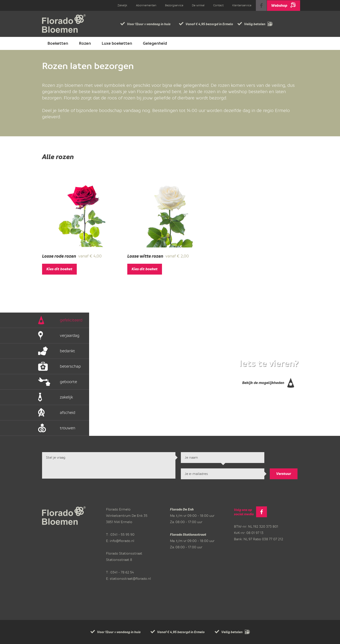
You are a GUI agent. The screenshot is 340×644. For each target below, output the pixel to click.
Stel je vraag (109, 465)
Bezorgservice (174, 5)
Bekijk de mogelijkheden (268, 381)
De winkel (198, 5)
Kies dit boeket (59, 269)
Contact (218, 5)
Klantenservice (242, 5)
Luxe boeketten (117, 43)
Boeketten (58, 43)
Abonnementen (146, 5)
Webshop (284, 4)
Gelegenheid (155, 43)
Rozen (85, 43)
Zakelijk (122, 5)
